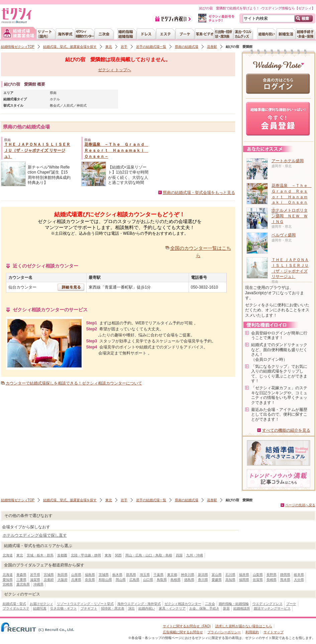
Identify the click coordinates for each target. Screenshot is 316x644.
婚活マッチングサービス (272, 608)
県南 (53, 93)
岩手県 (35, 575)
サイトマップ (274, 632)
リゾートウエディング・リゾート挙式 (85, 604)
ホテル (55, 99)
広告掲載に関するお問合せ (183, 632)
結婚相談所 (242, 608)
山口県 (148, 580)
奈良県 (90, 580)
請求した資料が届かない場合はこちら (244, 626)
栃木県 (117, 575)
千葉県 (159, 575)
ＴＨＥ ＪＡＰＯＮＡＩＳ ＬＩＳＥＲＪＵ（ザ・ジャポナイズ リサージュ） (37, 150)
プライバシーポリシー (224, 632)
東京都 (172, 575)
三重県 (21, 580)
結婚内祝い (147, 608)
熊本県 (285, 580)
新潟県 (203, 575)
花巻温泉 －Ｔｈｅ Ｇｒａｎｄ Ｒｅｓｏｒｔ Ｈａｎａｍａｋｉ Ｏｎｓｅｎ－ (116, 150)
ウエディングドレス (268, 604)
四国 (179, 555)
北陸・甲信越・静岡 (86, 555)
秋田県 (63, 575)
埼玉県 (145, 575)
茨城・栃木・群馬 (40, 555)
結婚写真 (40, 608)
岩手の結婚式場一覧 (151, 47)
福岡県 (244, 580)
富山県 (217, 575)
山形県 (76, 575)
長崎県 (272, 580)
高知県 (230, 580)
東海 (108, 555)
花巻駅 (212, 47)
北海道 (8, 555)
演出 (131, 608)
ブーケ (291, 604)
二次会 (210, 604)
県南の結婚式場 (187, 47)
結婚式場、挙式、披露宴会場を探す (70, 47)
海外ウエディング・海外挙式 (139, 604)
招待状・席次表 (113, 608)
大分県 (299, 580)
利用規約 (252, 632)
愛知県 (8, 580)
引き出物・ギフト (64, 608)
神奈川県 (188, 575)
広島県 (134, 580)
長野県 (272, 575)
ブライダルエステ (16, 608)
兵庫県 (76, 580)
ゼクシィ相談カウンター (183, 604)
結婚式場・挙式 (14, 604)
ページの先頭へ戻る (300, 505)
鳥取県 (162, 580)
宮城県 (49, 575)
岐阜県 (299, 575)
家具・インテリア (172, 608)
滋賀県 (35, 580)
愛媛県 (217, 580)
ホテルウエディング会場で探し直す (35, 535)
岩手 (124, 47)
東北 (109, 47)
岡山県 (121, 580)
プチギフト (89, 608)
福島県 (90, 575)
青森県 (21, 575)
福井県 (244, 575)
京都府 (49, 580)
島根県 (176, 580)
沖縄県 (38, 584)
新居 (226, 608)
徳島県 (189, 580)
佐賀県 (258, 580)
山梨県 (258, 575)
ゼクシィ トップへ (115, 70)
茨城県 (104, 575)
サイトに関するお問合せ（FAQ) (187, 626)
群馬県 (131, 575)
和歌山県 (105, 580)
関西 (118, 555)
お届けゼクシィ (41, 604)
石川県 (230, 575)
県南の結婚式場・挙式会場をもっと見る (199, 193)
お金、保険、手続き (204, 608)
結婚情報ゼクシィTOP (18, 47)
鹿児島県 (23, 584)
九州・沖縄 (195, 555)
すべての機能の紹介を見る (286, 430)
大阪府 (63, 580)
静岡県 (285, 575)
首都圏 (62, 555)
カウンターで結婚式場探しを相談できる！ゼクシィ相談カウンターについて (74, 383)
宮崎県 (8, 584)
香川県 (203, 580)
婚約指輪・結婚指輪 (234, 604)
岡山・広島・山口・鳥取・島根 (149, 555)
